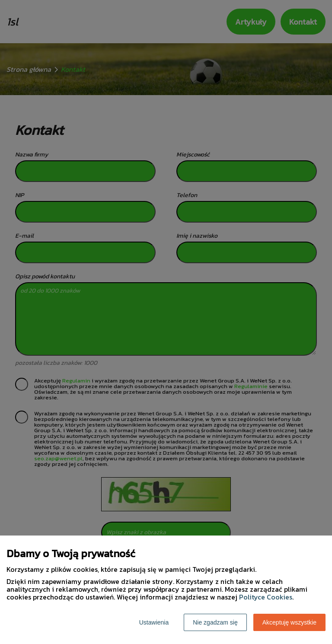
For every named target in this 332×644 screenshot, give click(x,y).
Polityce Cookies (266, 597)
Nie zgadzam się (215, 622)
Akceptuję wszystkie (289, 622)
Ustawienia (154, 622)
